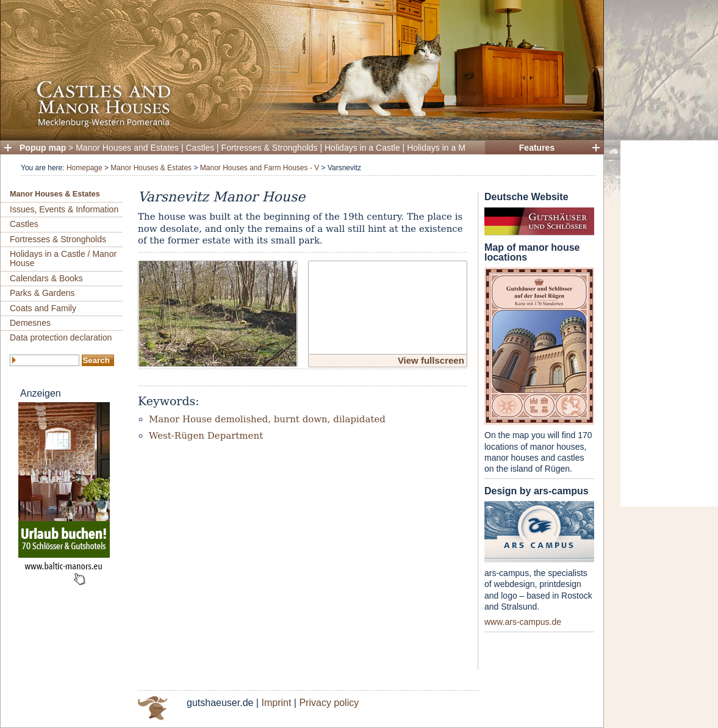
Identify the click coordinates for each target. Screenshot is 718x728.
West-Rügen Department (206, 436)
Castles (200, 148)
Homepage (84, 168)
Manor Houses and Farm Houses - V (260, 168)
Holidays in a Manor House (458, 148)
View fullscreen (431, 360)
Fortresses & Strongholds (270, 148)
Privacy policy (329, 703)
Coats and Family (43, 308)
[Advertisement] (669, 323)
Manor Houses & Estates (151, 168)
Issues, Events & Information (64, 209)
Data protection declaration (61, 337)
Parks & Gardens (42, 293)
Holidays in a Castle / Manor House (63, 258)
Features (537, 148)
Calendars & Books (46, 278)
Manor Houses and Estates (127, 148)
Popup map (43, 148)
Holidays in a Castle (362, 148)
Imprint (276, 703)
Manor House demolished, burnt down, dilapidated (267, 419)
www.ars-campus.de (523, 622)
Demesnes (30, 323)
